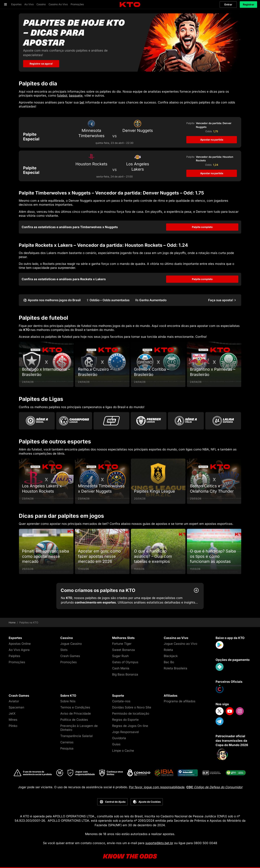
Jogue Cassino (71, 644)
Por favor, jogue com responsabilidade (157, 787)
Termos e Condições (75, 707)
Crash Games (70, 656)
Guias (116, 744)
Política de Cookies (74, 720)
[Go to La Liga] (223, 421)
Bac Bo (169, 662)
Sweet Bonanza (123, 650)
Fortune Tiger (122, 644)
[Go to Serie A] (186, 421)
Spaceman (16, 707)
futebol (62, 96)
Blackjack (171, 656)
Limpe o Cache (123, 751)
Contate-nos (121, 701)
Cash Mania (121, 668)
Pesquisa (67, 748)
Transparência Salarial (76, 736)
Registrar (249, 4)
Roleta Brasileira (175, 668)
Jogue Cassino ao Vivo (180, 644)
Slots (64, 650)
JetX (12, 714)
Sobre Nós (68, 701)
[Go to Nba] (111, 421)
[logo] (130, 5)
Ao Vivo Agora (19, 650)
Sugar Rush (120, 656)
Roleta (168, 650)
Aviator (14, 701)
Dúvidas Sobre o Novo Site (132, 707)
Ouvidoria (119, 738)
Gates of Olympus (125, 662)
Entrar (228, 4)
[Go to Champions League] (74, 421)
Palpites (14, 656)
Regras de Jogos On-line (130, 726)
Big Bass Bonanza (125, 674)
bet (82, 102)
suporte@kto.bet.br (159, 843)
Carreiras (67, 742)
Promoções (17, 662)
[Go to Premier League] (149, 421)
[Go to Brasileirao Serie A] (37, 421)
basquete (76, 96)
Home (12, 623)
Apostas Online (20, 644)
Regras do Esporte (125, 720)
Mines (13, 720)
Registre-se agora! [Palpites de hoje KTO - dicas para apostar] (41, 64)
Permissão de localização (131, 714)
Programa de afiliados (180, 701)
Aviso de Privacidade (76, 714)
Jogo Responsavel (125, 732)
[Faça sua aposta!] (223, 300)
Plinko (13, 726)
